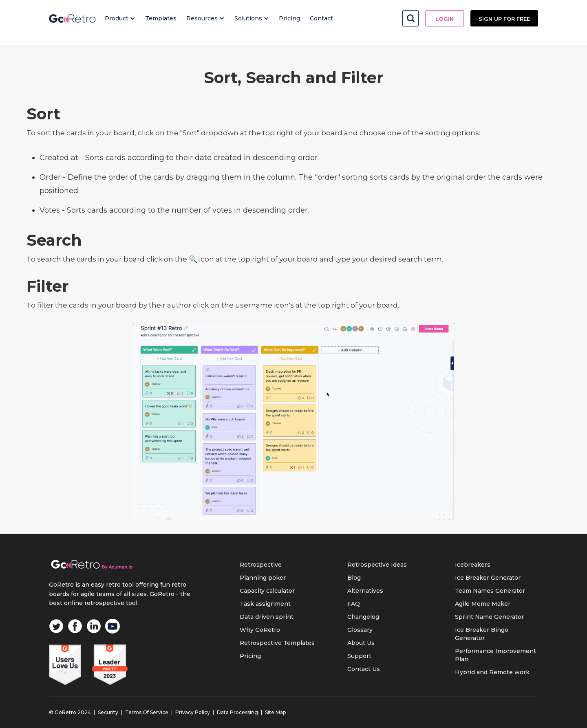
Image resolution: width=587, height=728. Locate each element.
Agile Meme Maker (483, 604)
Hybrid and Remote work (492, 672)
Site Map (275, 712)
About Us (361, 643)
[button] (120, 18)
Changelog (363, 617)
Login (445, 19)
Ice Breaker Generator (488, 578)
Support (359, 656)
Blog (354, 578)
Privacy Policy (193, 712)
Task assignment (265, 604)
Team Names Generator (490, 591)
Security (108, 712)
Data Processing (237, 712)
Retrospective (261, 565)
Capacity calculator (267, 591)
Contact (321, 18)
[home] (72, 18)
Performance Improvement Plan (495, 655)
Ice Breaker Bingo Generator (482, 634)
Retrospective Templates (277, 643)
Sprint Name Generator (489, 617)
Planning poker (263, 578)
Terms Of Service (147, 712)
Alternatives (365, 591)
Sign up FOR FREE (504, 19)
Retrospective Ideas (377, 565)
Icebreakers (473, 565)
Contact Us (364, 669)
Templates (161, 18)
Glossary (360, 630)
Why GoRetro (260, 630)
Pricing (289, 18)
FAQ (354, 604)
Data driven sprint (267, 617)
